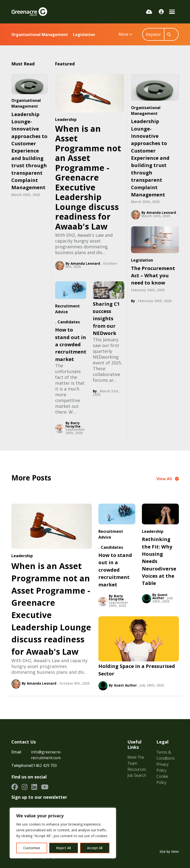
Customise (32, 848)
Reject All (63, 848)
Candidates (69, 322)
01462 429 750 (44, 765)
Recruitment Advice (67, 309)
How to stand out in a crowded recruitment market (71, 344)
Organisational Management (40, 35)
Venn (175, 852)
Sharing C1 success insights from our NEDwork (106, 319)
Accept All (95, 848)
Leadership (66, 119)
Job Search (137, 775)
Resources (137, 769)
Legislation (84, 35)
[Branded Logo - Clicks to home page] (29, 12)
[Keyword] (153, 35)
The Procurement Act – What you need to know (153, 275)
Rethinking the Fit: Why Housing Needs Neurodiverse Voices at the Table (159, 561)
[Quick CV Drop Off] (149, 12)
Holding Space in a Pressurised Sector (137, 670)
